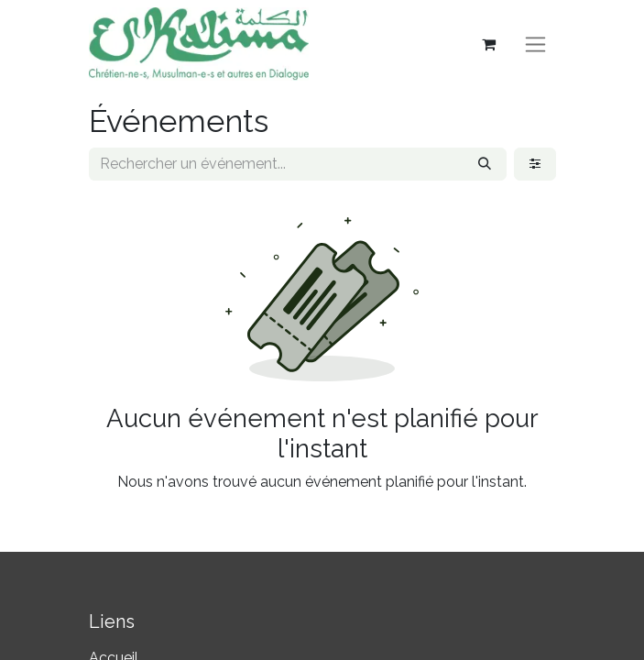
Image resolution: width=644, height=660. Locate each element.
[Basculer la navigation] (535, 44)
